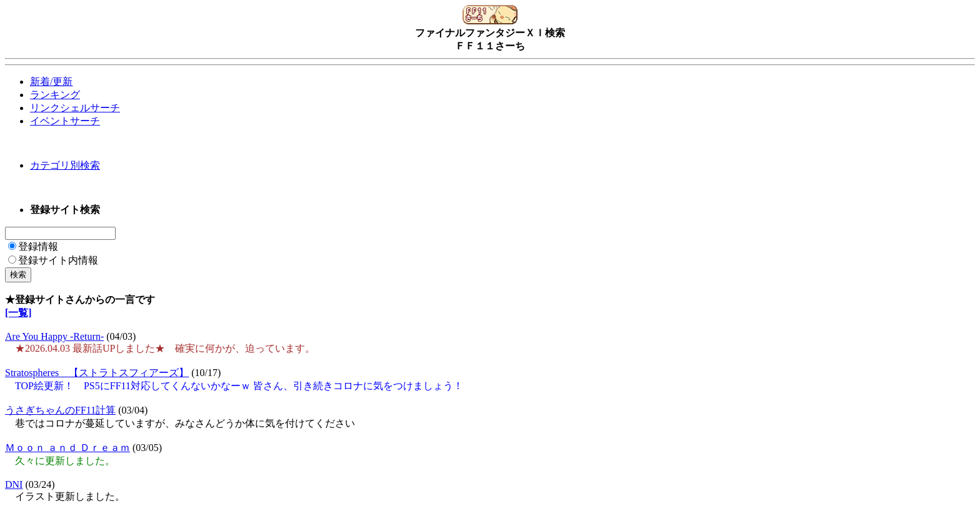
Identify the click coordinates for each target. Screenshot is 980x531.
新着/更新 (51, 82)
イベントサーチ (65, 121)
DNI (14, 484)
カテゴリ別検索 (65, 165)
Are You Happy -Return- (54, 336)
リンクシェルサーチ (75, 108)
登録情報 (33, 246)
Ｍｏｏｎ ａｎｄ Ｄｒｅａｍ (67, 448)
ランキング (55, 95)
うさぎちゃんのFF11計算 (60, 410)
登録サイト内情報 (53, 260)
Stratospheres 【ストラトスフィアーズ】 (97, 373)
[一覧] (18, 313)
